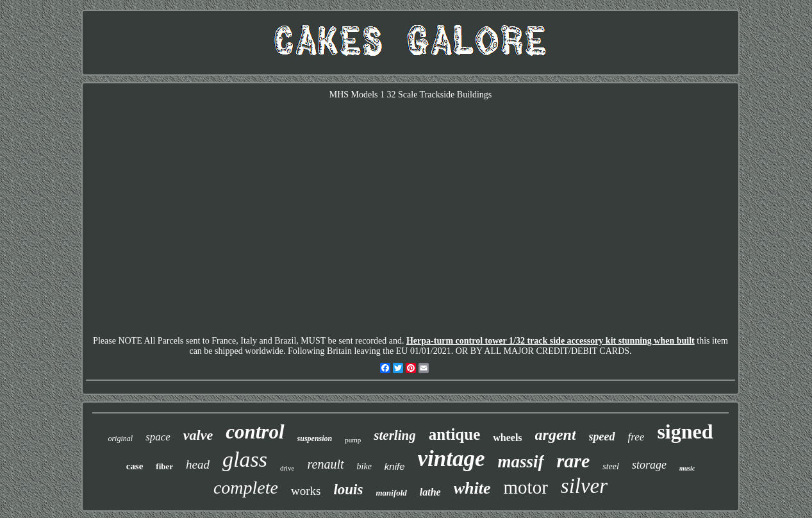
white (472, 488)
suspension (315, 439)
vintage (452, 459)
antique (455, 434)
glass (245, 459)
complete (246, 488)
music (687, 468)
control (255, 432)
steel (611, 466)
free (636, 437)
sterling (394, 435)
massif (521, 462)
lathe (430, 492)
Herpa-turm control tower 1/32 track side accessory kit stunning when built (551, 341)
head (198, 464)
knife (395, 466)
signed (685, 431)
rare (574, 461)
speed (602, 437)
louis (348, 489)
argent (556, 435)
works (306, 491)
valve (198, 435)
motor (526, 487)
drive (287, 468)
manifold (391, 493)
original (120, 439)
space (158, 437)
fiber (164, 466)
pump (353, 440)
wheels (507, 438)
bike (364, 466)
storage (649, 465)
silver (584, 486)
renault (326, 464)
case (135, 466)
